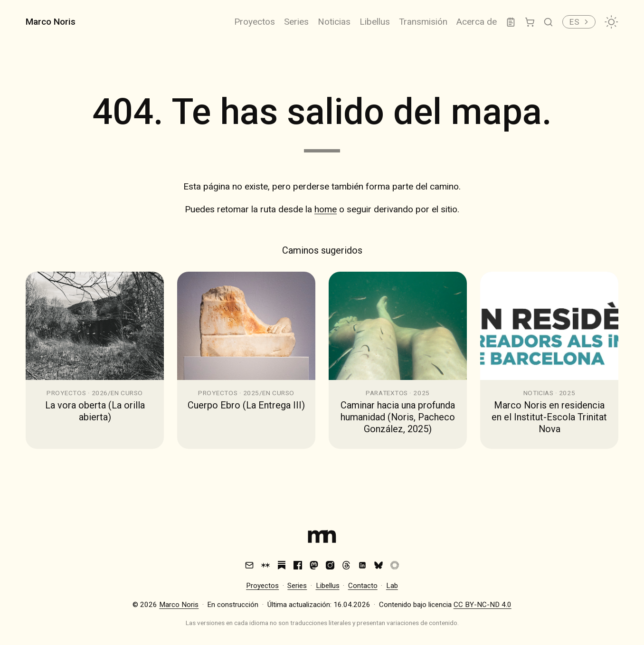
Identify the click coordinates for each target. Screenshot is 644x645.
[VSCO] (395, 565)
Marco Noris (51, 22)
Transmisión (423, 22)
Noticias (334, 22)
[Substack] (282, 565)
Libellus (375, 22)
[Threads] (346, 565)
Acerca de (477, 22)
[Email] (249, 565)
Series (296, 22)
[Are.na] (265, 565)
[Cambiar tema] (611, 22)
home (326, 209)
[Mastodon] (314, 565)
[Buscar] (548, 22)
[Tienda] (530, 22)
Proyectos (255, 22)
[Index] (322, 539)
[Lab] (511, 22)
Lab (392, 586)
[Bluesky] (379, 565)
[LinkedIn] (362, 565)
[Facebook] (298, 565)
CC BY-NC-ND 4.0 (483, 605)
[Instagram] (330, 565)
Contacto (363, 586)
